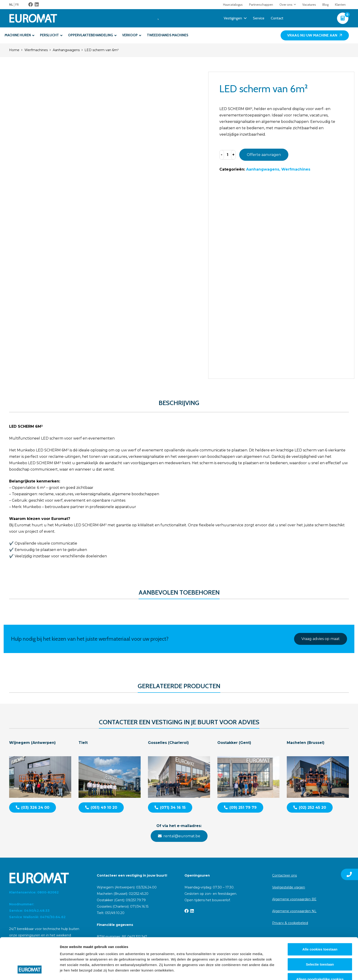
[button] (294, 5)
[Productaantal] (228, 155)
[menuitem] (12, 5)
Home (14, 50)
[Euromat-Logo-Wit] (33, 18)
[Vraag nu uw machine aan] (315, 36)
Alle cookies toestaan (320, 914)
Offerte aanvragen (264, 155)
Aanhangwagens (66, 50)
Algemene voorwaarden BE (294, 899)
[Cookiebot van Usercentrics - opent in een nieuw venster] (30, 971)
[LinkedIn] (37, 5)
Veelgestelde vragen (289, 887)
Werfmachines (36, 50)
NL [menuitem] (11, 5)
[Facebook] (31, 5)
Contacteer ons (284, 875)
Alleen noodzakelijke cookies (320, 944)
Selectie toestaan (320, 929)
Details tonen (247, 971)
